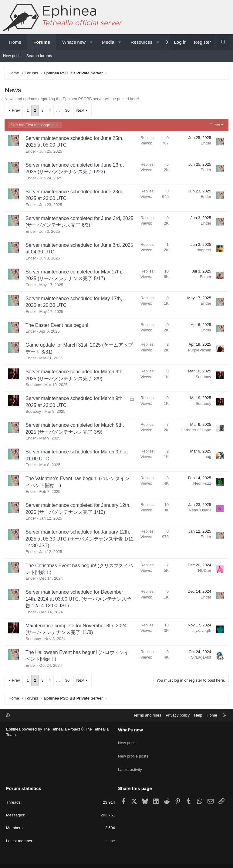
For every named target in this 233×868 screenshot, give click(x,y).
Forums (42, 42)
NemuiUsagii (200, 510)
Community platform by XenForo (99, 861)
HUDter (205, 570)
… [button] (58, 110)
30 (67, 110)
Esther (205, 277)
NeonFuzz (202, 483)
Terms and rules (147, 715)
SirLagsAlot (201, 657)
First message (32, 125)
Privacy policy (178, 715)
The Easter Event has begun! (57, 325)
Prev (16, 110)
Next (80, 110)
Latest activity (130, 762)
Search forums (39, 56)
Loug (207, 457)
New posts (12, 56)
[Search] (223, 42)
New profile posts (133, 751)
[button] (91, 42)
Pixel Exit (176, 861)
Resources (142, 42)
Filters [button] (215, 125)
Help (198, 715)
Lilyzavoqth (201, 631)
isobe (110, 831)
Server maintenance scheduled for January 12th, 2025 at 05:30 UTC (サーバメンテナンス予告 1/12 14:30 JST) (80, 539)
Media (108, 42)
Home (15, 42)
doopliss (204, 250)
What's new (74, 42)
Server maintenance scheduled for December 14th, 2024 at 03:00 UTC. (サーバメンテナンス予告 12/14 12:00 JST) (78, 599)
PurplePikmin (199, 350)
